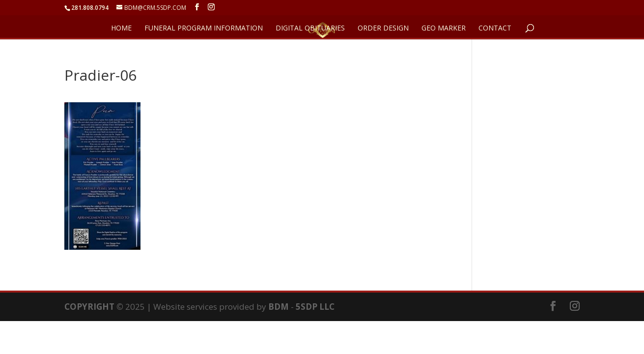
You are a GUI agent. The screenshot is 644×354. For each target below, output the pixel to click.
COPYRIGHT (89, 307)
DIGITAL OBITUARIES (310, 29)
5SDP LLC (315, 307)
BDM (279, 307)
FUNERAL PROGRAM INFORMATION (204, 29)
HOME (121, 29)
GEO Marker (444, 29)
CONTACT (495, 29)
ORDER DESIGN (383, 29)
